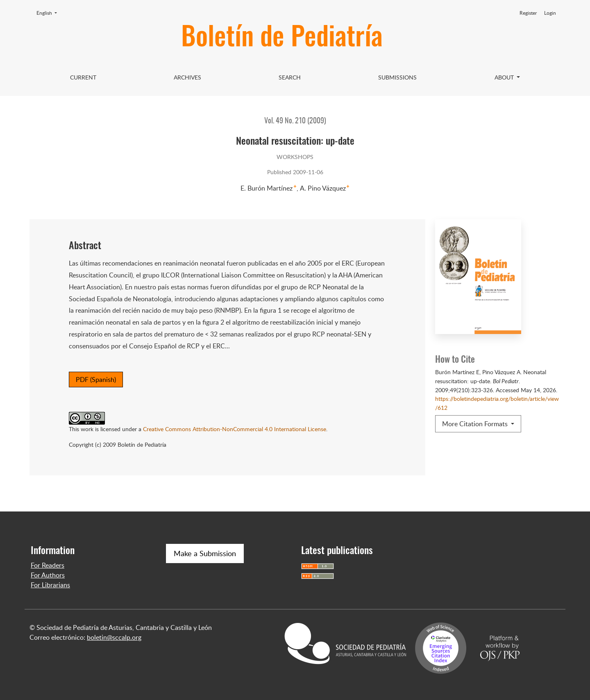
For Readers (48, 565)
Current (83, 77)
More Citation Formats (476, 424)
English (49, 13)
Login (550, 13)
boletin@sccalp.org (114, 637)
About (505, 77)
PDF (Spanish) (96, 380)
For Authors (48, 575)
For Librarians (50, 585)
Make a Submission (205, 553)
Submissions (397, 77)
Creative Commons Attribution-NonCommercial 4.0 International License (235, 429)
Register (528, 13)
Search (290, 77)
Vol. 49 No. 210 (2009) (295, 121)
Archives (187, 77)
